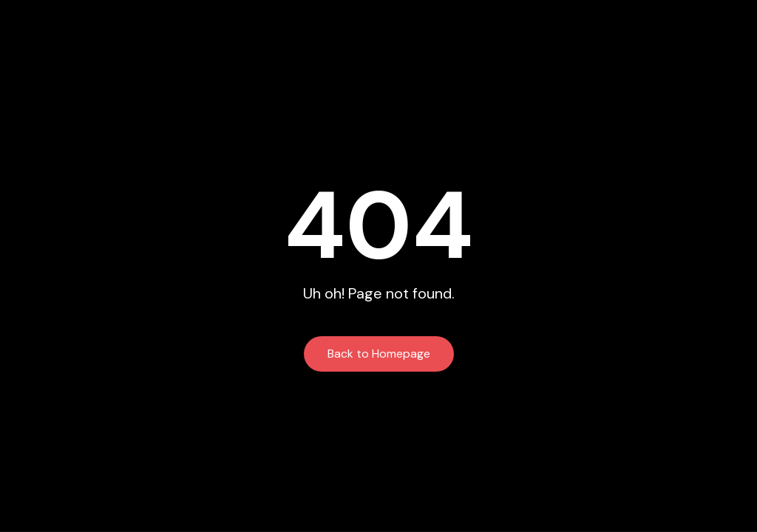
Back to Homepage (379, 354)
